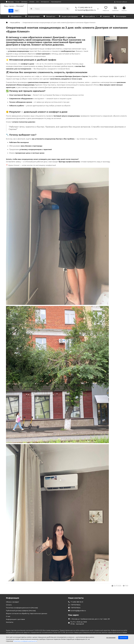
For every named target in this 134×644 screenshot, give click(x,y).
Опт (38, 2)
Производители (56, 2)
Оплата (32, 2)
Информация (13, 598)
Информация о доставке (15, 619)
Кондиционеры (15, 17)
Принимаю (123, 638)
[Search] (52, 9)
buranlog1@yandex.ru (85, 10)
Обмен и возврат (12, 602)
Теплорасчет (45, 2)
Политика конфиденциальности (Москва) (22, 608)
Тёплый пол (49, 17)
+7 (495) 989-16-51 (83, 8)
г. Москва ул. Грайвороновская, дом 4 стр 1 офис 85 (90, 619)
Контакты (10, 622)
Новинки (105, 17)
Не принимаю (111, 638)
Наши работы (88, 17)
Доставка (24, 2)
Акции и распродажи (68, 17)
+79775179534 (75, 605)
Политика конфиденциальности (25, 641)
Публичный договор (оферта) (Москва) (21, 611)
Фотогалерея (120, 17)
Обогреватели (33, 17)
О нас (17, 2)
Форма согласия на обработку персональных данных (27, 613)
